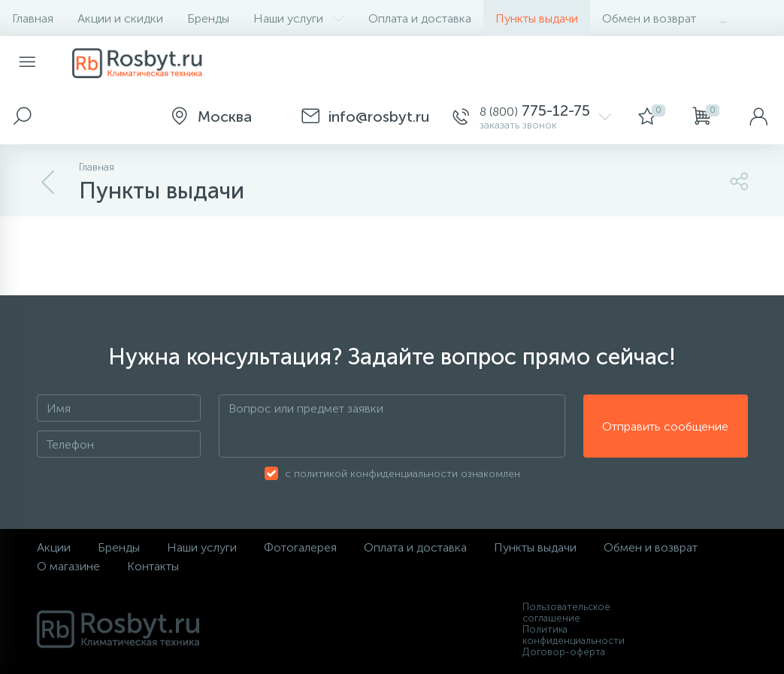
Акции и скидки (120, 18)
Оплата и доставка (420, 18)
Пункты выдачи (537, 18)
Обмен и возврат (649, 18)
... (723, 18)
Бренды (208, 18)
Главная (33, 18)
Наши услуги (299, 18)
